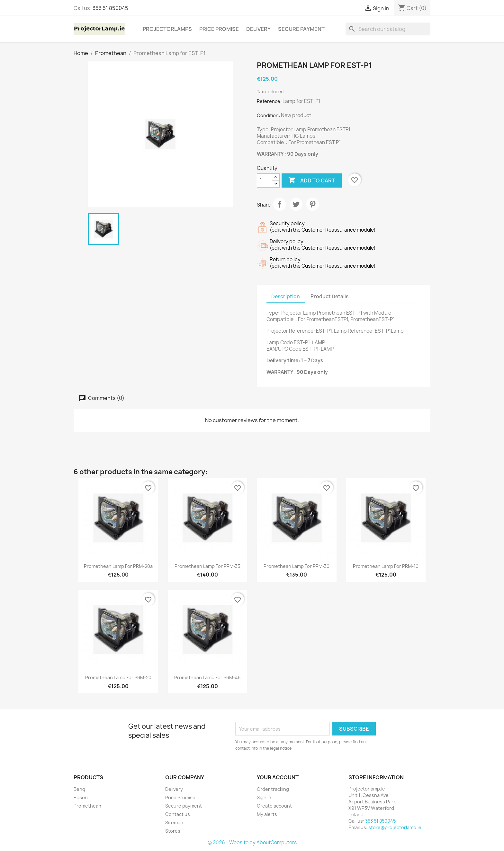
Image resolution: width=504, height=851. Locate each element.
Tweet (296, 204)
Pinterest (312, 204)
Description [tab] (286, 296)
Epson (81, 797)
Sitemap (174, 823)
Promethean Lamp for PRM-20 (118, 677)
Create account (274, 806)
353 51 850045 (110, 8)
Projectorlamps (167, 29)
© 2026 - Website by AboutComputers (252, 842)
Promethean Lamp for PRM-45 (207, 677)
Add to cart (312, 180)
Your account (278, 777)
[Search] (388, 29)
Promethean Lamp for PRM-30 (297, 566)
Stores (173, 831)
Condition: (268, 115)
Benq (79, 789)
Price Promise (219, 29)
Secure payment (301, 29)
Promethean (87, 806)
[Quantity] (265, 180)
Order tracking (273, 789)
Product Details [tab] (329, 296)
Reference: (269, 101)
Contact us (178, 814)
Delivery (258, 29)
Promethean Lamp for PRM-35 (207, 566)
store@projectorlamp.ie (395, 827)
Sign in (264, 797)
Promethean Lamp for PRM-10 (386, 566)
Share (280, 204)
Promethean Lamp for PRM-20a (118, 566)
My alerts (267, 814)
